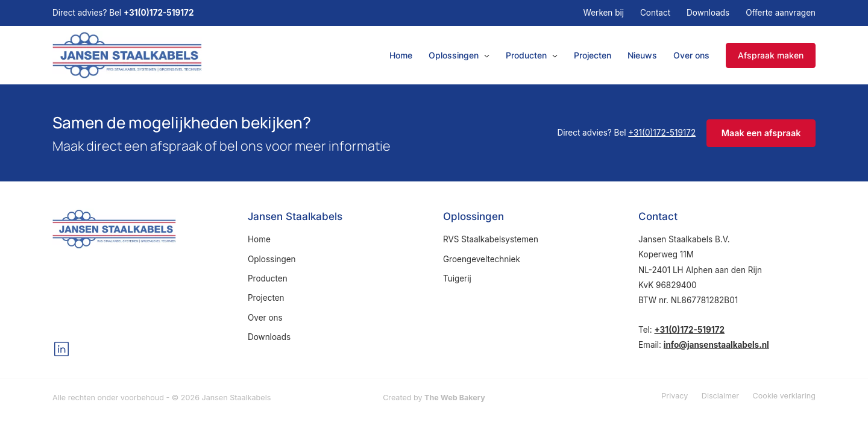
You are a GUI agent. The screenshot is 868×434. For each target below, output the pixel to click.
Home (401, 55)
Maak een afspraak (761, 133)
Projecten (593, 55)
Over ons (691, 55)
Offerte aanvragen (781, 13)
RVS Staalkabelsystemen (491, 239)
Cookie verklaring (784, 396)
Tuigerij (457, 278)
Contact (655, 13)
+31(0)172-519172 (159, 13)
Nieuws (642, 55)
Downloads (708, 13)
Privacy (675, 396)
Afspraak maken (771, 55)
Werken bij (604, 13)
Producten (526, 55)
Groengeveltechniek (482, 259)
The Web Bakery (455, 398)
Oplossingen (454, 55)
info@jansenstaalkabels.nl (716, 345)
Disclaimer (720, 396)
